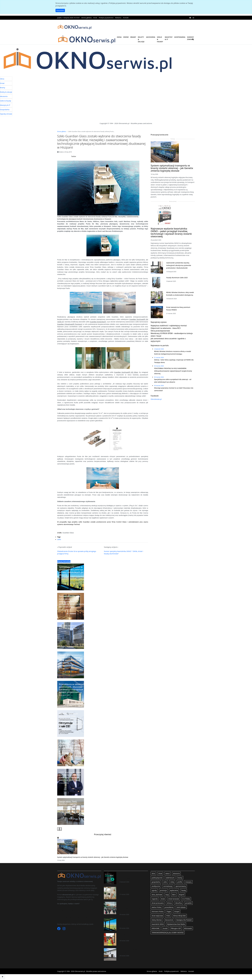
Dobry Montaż (157, 920)
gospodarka (156, 882)
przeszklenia (169, 907)
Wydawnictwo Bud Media (176, 924)
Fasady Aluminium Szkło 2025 (177, 278)
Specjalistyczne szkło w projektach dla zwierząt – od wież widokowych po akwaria (133, 922)
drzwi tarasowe (174, 899)
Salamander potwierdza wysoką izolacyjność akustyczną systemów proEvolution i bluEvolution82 (179, 265)
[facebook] (190, 18)
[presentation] (58, 829)
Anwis (163, 899)
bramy (180, 878)
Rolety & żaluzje (141, 39)
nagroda (155, 899)
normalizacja (168, 886)
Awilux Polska (156, 907)
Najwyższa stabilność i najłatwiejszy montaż (169, 326)
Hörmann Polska (157, 911)
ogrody (154, 890)
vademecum (170, 878)
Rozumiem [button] (60, 10)
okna (153, 873)
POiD (168, 916)
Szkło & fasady (160, 39)
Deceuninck (169, 920)
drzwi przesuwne (158, 903)
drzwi (160, 873)
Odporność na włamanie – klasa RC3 (166, 328)
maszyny (188, 882)
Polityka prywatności (106, 18)
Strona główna (87, 18)
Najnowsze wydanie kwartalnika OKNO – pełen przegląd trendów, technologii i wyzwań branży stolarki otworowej (171, 232)
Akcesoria (151, 37)
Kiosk (95, 18)
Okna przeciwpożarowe (160, 331)
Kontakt (126, 18)
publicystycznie (157, 878)
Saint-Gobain (181, 907)
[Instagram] (64, 929)
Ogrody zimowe (191, 38)
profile (180, 882)
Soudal (165, 928)
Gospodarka (180, 37)
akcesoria (176, 873)
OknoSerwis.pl (156, 399)
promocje (163, 890)
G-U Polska (186, 899)
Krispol (177, 911)
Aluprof (182, 895)
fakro (174, 895)
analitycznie (156, 886)
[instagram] (193, 18)
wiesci (168, 873)
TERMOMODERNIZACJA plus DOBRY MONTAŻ (168, 933)
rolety (172, 882)
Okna (119, 37)
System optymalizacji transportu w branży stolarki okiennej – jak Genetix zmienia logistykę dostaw (93, 857)
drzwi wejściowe (157, 916)
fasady (184, 890)
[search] (193, 41)
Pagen (169, 911)
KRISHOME (155, 928)
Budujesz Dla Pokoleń (184, 920)
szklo (59, 539)
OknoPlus (179, 903)
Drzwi (126, 37)
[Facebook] (59, 929)
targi (167, 895)
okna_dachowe (157, 895)
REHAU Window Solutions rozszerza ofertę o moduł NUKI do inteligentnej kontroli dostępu (133, 876)
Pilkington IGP (176, 928)
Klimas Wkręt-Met (179, 916)
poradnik (188, 903)
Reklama (118, 18)
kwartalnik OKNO (158, 924)
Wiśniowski (188, 928)
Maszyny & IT (169, 38)
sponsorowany (181, 886)
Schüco (169, 903)
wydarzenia (174, 890)
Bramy (133, 37)
